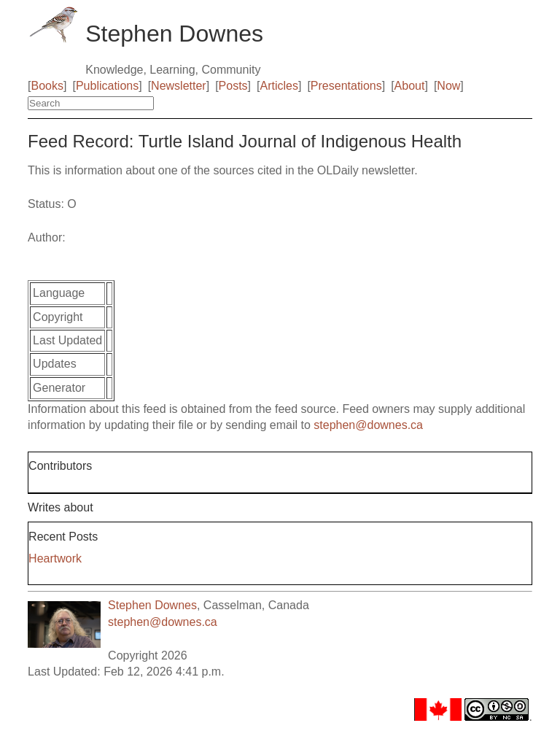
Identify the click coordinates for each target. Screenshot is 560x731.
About (410, 86)
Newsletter (179, 86)
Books (47, 86)
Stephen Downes (152, 605)
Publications (107, 86)
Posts (233, 86)
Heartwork (55, 558)
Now (448, 86)
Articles (279, 86)
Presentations (346, 86)
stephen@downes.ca (368, 425)
